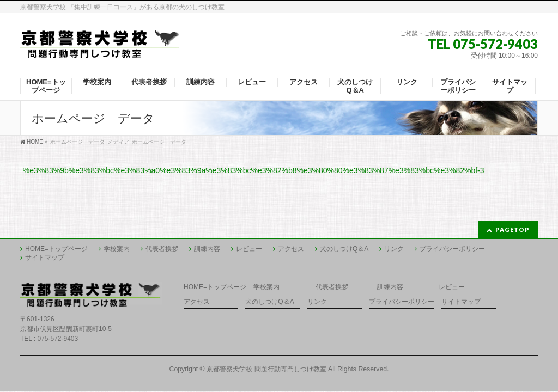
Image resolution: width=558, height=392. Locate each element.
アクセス (291, 249)
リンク (394, 249)
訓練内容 (207, 249)
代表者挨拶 (162, 249)
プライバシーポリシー (452, 249)
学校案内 (117, 249)
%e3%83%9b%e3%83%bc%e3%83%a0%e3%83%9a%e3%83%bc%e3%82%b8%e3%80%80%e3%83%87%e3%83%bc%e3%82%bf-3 (254, 170)
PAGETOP (512, 229)
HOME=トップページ (56, 249)
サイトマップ (45, 258)
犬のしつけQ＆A (344, 249)
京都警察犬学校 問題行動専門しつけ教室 (266, 369)
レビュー (249, 249)
